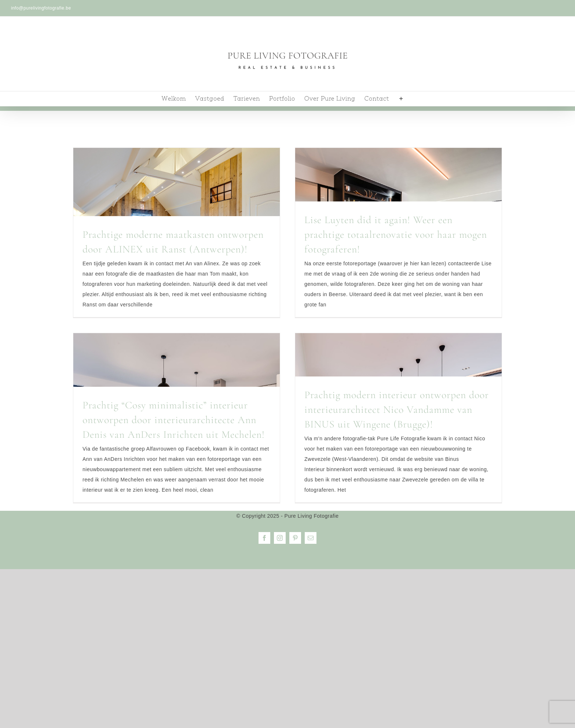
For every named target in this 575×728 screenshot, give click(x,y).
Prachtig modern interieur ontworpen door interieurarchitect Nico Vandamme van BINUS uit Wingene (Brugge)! (397, 409)
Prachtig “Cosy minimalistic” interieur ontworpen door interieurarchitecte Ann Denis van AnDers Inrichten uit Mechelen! (174, 420)
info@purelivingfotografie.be (41, 8)
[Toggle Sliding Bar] (401, 99)
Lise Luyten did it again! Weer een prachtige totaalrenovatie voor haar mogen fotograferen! (396, 234)
